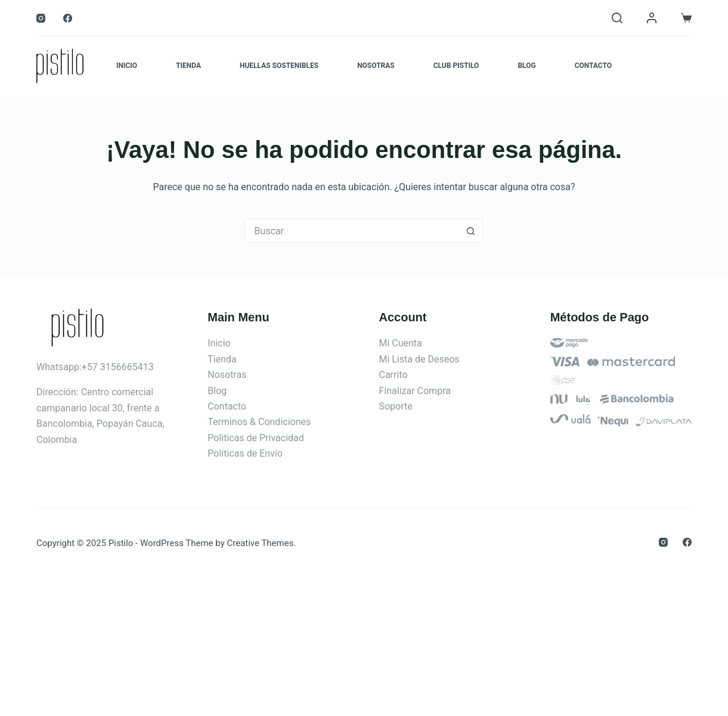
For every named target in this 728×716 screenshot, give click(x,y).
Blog (526, 66)
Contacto (593, 66)
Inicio (127, 66)
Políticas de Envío (245, 453)
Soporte (395, 406)
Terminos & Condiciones (259, 422)
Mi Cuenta (400, 343)
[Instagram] (41, 18)
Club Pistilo (456, 66)
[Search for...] (352, 231)
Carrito (393, 375)
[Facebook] (68, 18)
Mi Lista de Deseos (419, 359)
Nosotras (376, 66)
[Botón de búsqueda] (471, 231)
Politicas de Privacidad (256, 438)
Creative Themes (260, 543)
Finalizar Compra (414, 391)
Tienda (188, 66)
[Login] (652, 18)
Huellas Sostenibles (279, 66)
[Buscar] (617, 18)
